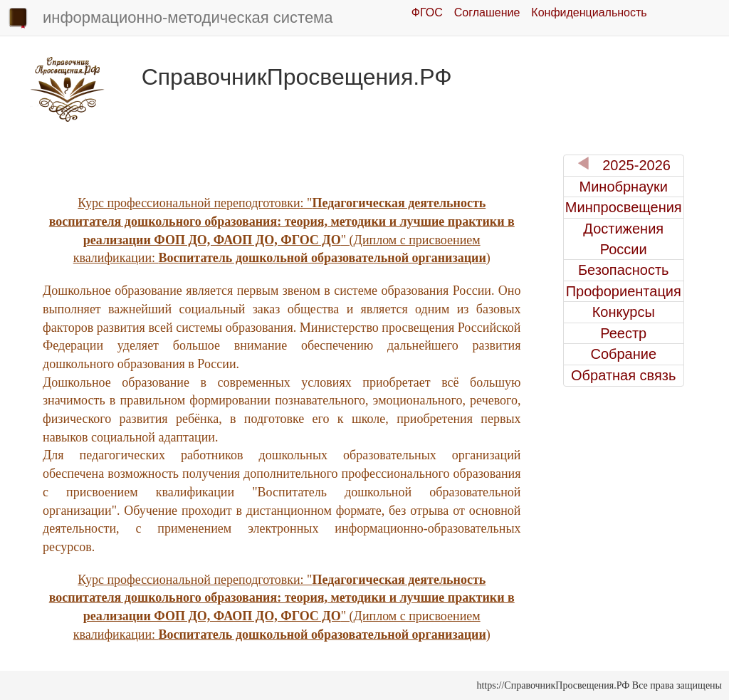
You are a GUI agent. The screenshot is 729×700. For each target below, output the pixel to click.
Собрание (623, 354)
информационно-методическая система (170, 19)
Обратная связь (623, 375)
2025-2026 (624, 165)
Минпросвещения (624, 207)
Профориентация (624, 291)
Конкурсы (624, 312)
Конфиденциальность (589, 12)
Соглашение (487, 12)
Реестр (623, 333)
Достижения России (623, 239)
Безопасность (624, 270)
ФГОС (427, 12)
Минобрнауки (624, 187)
